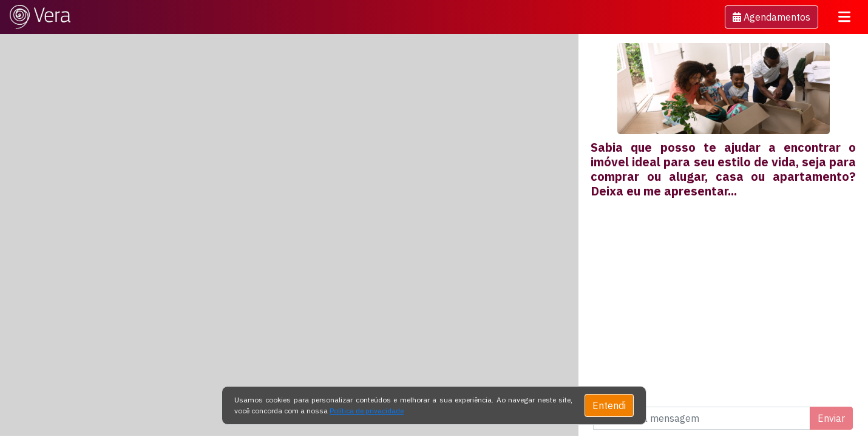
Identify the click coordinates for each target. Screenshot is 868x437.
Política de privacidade (367, 411)
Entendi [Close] (609, 405)
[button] (771, 17)
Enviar (831, 418)
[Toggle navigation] (844, 17)
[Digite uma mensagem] (702, 418)
